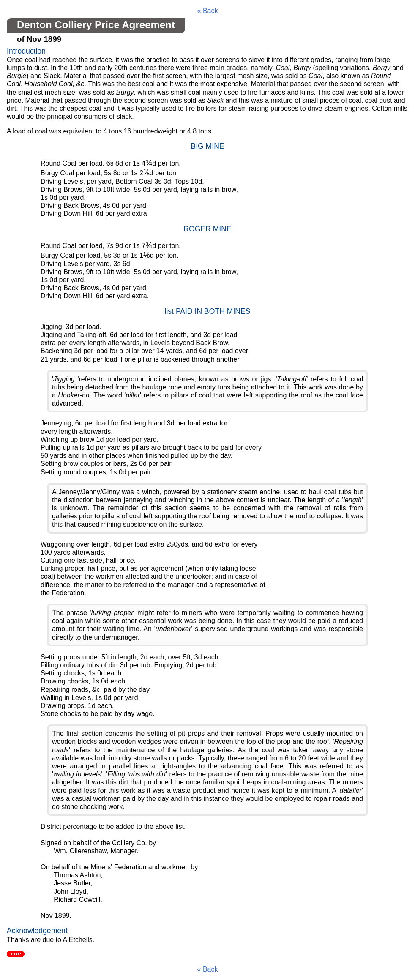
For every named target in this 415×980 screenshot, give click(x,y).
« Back (208, 11)
